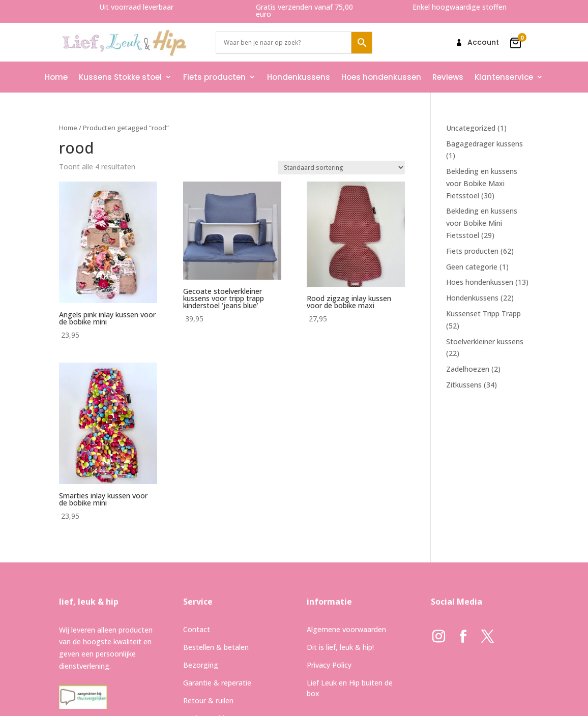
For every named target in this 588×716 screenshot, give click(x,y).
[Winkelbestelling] (341, 168)
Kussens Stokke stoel (120, 77)
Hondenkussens (299, 77)
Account (483, 43)
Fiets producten (214, 77)
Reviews (448, 77)
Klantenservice (504, 77)
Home (56, 77)
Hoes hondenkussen (381, 77)
